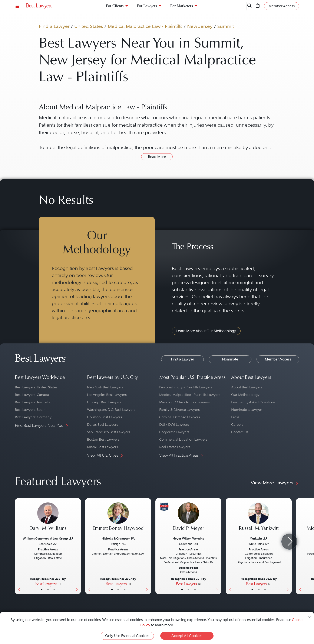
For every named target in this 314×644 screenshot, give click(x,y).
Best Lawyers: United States (36, 387)
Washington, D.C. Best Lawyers (111, 410)
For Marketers (182, 6)
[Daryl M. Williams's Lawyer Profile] (48, 519)
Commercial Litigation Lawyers (183, 439)
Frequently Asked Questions (253, 402)
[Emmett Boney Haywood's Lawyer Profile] (118, 519)
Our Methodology (245, 395)
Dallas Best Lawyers (103, 425)
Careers (237, 425)
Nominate (230, 359)
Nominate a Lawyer (247, 410)
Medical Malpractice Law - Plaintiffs (145, 26)
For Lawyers (147, 6)
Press (235, 417)
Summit (226, 26)
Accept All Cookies (187, 636)
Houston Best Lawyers (105, 417)
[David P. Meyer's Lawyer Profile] (188, 519)
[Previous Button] (18, 546)
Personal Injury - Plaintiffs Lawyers (186, 387)
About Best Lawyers (247, 387)
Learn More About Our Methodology (206, 331)
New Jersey (200, 26)
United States (89, 26)
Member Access (278, 359)
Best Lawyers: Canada (32, 395)
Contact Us (240, 432)
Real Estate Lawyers (175, 447)
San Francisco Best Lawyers (109, 432)
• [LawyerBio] (48, 589)
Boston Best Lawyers (103, 439)
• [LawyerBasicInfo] (42, 589)
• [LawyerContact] (54, 589)
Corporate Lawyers (174, 432)
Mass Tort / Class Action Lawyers (184, 402)
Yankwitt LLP (259, 538)
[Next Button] (78, 546)
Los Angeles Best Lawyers (107, 395)
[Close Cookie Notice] (310, 617)
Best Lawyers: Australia (33, 402)
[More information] (59, 584)
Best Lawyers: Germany (33, 417)
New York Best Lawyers (105, 387)
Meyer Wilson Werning (188, 538)
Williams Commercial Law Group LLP (48, 538)
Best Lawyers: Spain (30, 410)
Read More (157, 157)
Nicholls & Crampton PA (118, 538)
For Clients (115, 6)
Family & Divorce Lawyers (179, 410)
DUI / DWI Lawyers (174, 425)
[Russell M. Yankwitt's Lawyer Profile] (259, 519)
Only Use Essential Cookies (127, 636)
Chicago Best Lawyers (104, 402)
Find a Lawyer (54, 26)
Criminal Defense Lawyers (180, 417)
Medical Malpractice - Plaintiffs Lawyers (190, 395)
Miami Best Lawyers (103, 447)
